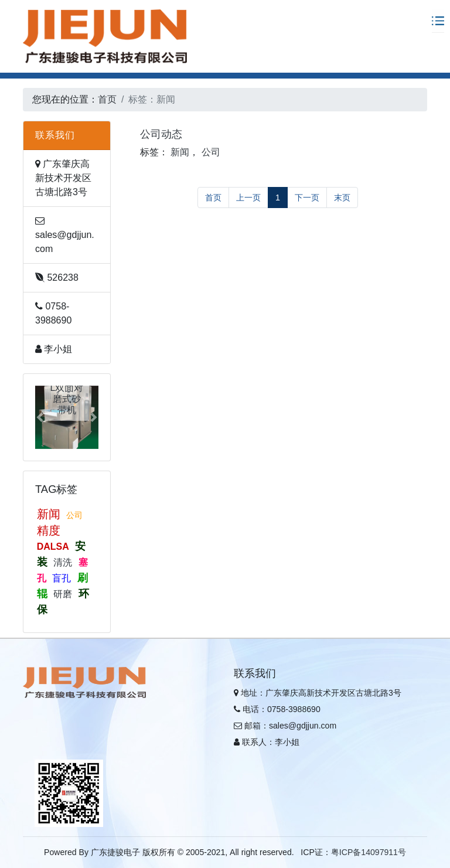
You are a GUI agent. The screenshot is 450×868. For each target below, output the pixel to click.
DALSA (53, 547)
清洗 (63, 562)
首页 (107, 99)
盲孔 (62, 578)
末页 (342, 198)
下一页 (307, 198)
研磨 (63, 594)
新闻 (49, 514)
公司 (74, 515)
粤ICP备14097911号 (369, 852)
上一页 (248, 198)
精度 (49, 530)
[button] (40, 417)
